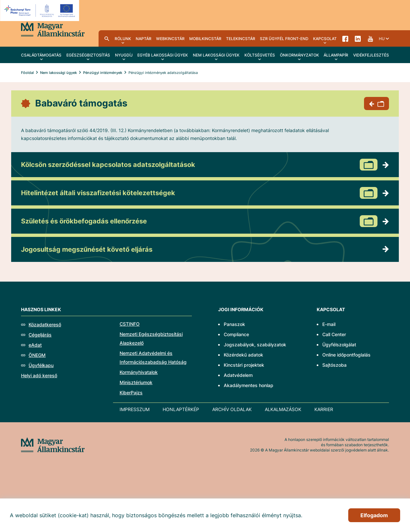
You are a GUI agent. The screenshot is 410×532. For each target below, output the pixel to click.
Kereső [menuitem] (107, 38)
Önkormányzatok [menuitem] (299, 55)
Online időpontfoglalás (346, 355)
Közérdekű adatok (243, 355)
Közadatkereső (45, 324)
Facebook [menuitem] (345, 38)
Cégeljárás (40, 335)
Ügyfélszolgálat (339, 345)
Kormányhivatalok (139, 372)
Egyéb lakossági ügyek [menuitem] (163, 55)
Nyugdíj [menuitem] (124, 55)
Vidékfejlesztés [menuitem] (371, 55)
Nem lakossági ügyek (58, 73)
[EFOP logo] (41, 11)
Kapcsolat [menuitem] (325, 39)
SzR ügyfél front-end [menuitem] (284, 39)
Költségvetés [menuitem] (260, 55)
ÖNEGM (37, 355)
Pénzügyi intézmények (103, 73)
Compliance (236, 334)
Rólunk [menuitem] (123, 39)
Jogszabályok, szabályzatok (255, 345)
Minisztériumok (136, 382)
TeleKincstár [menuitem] (241, 39)
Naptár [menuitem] (144, 39)
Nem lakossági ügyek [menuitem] (216, 55)
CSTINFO (130, 324)
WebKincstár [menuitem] (170, 39)
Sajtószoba (334, 365)
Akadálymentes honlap (249, 385)
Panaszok (234, 324)
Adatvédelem (238, 375)
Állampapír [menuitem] (336, 55)
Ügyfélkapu (41, 365)
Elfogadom (374, 515)
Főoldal (27, 73)
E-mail (329, 324)
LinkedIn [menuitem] (358, 38)
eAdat (35, 345)
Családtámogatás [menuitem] (41, 55)
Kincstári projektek (244, 365)
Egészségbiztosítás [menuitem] (88, 55)
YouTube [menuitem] (370, 38)
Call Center (334, 334)
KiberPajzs (131, 393)
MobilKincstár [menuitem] (205, 39)
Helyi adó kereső (39, 375)
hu (382, 39)
